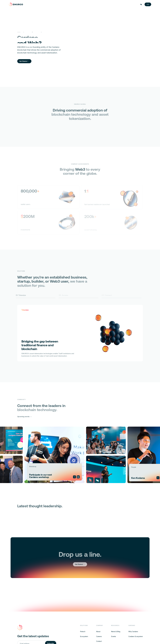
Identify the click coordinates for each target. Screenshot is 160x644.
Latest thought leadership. (41, 506)
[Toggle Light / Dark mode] (141, 4)
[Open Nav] (148, 4)
